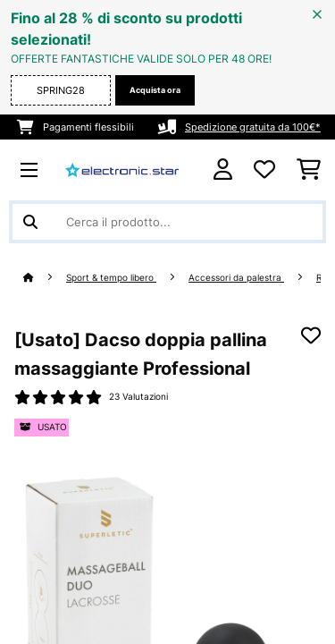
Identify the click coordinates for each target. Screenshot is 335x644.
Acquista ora (155, 90)
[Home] (45, 278)
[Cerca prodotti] (167, 222)
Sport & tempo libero (111, 278)
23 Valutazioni (138, 397)
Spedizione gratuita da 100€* (253, 127)
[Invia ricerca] (30, 222)
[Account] (223, 169)
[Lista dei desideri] (264, 170)
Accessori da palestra (236, 278)
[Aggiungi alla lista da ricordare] (311, 335)
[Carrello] (309, 170)
